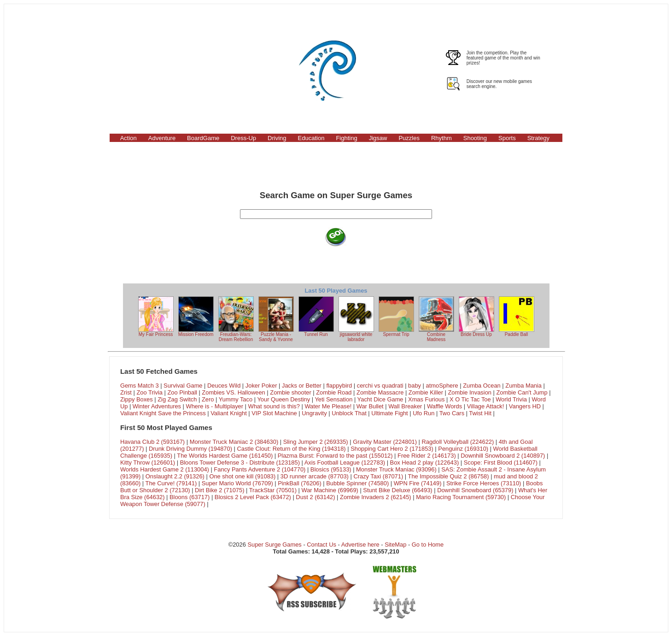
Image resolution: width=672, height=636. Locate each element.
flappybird (339, 386)
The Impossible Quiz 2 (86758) (449, 476)
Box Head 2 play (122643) (425, 462)
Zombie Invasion (469, 392)
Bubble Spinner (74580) (357, 483)
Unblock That (349, 413)
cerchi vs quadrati (380, 386)
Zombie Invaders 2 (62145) (376, 497)
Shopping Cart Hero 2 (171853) (392, 449)
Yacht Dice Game (380, 399)
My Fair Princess (156, 317)
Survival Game (183, 386)
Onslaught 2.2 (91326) (175, 476)
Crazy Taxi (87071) (378, 476)
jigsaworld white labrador (356, 319)
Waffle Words (444, 406)
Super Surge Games (274, 545)
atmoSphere (442, 386)
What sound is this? (274, 406)
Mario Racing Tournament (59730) (461, 497)
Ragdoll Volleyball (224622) (458, 442)
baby (415, 386)
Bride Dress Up (476, 317)
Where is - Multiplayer (215, 406)
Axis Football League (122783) (345, 462)
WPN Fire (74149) (418, 483)
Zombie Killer (426, 392)
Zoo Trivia (149, 392)
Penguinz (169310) (463, 449)
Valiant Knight (229, 413)
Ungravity (314, 413)
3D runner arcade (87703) (315, 476)
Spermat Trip (396, 317)
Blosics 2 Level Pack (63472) (253, 497)
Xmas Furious (426, 399)
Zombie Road (334, 392)
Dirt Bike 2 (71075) (219, 490)
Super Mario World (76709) (237, 483)
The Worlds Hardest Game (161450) (225, 456)
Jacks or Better (302, 386)
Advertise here (360, 545)
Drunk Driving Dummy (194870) (190, 449)
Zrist (126, 392)
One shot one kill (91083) (242, 476)
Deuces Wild (224, 386)
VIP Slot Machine (274, 413)
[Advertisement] (155, 71)
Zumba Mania (523, 386)
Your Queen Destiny (283, 399)
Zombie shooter (290, 392)
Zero (208, 399)
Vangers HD (525, 406)
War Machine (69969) (330, 490)
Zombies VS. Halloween (233, 392)
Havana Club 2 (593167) (152, 442)
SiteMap (395, 545)
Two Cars (452, 413)
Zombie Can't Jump (522, 392)
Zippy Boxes (137, 399)
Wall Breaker (405, 406)
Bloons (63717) (190, 497)
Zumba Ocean (482, 386)
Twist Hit (480, 413)
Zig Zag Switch (177, 399)
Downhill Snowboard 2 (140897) (503, 456)
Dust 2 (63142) (315, 497)
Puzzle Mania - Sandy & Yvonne (276, 319)
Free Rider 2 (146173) (427, 456)
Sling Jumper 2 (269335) (316, 442)
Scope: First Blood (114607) (501, 462)
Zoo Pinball (182, 392)
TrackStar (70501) (273, 490)
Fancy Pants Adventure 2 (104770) (260, 469)
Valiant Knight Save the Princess (163, 413)
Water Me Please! (328, 406)
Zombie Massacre (380, 392)
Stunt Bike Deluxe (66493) (397, 490)
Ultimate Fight (389, 413)
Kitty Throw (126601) (148, 462)
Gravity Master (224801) (385, 442)
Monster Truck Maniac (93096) (396, 469)
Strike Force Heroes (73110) (484, 483)
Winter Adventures (157, 406)
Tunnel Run (316, 317)
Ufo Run (424, 413)
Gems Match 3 (140, 386)
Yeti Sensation (333, 399)
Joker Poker (261, 386)
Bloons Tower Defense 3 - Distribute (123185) (240, 462)
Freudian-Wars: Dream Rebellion (236, 319)
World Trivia (511, 399)
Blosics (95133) (331, 469)
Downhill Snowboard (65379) (475, 490)
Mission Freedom (196, 317)
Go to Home (428, 545)
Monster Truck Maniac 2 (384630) (234, 442)
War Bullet (370, 406)
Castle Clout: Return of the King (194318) (291, 449)
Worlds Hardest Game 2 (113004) (165, 469)
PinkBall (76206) (299, 483)
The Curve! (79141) (171, 483)
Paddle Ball (517, 317)
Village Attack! (486, 406)
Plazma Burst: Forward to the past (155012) (335, 456)
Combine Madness (436, 319)
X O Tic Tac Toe (470, 399)
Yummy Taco (236, 399)
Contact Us (321, 545)
